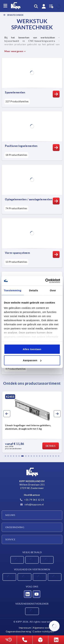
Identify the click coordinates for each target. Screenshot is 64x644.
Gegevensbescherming (18, 631)
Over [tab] (53, 290)
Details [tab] (34, 290)
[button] (5, 456)
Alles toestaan (32, 349)
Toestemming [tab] (13, 290)
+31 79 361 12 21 (32, 500)
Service (10, 539)
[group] (32, 422)
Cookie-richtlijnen (43, 631)
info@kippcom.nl (32, 505)
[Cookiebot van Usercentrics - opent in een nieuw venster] (46, 281)
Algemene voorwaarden (46, 628)
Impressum (25, 628)
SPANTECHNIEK (15, 15)
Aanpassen (32, 360)
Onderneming (15, 527)
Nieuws (10, 515)
